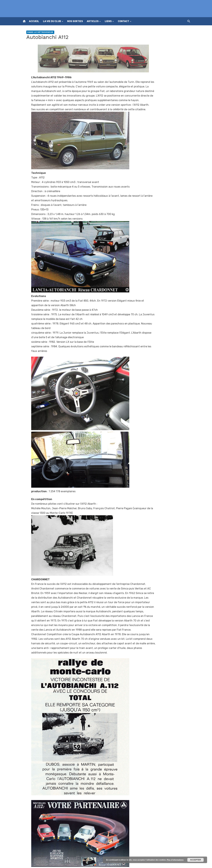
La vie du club (52, 21)
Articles (93, 21)
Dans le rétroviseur (40, 32)
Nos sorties (75, 21)
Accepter (195, 860)
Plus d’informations (175, 860)
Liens (108, 21)
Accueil (34, 21)
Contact (123, 21)
